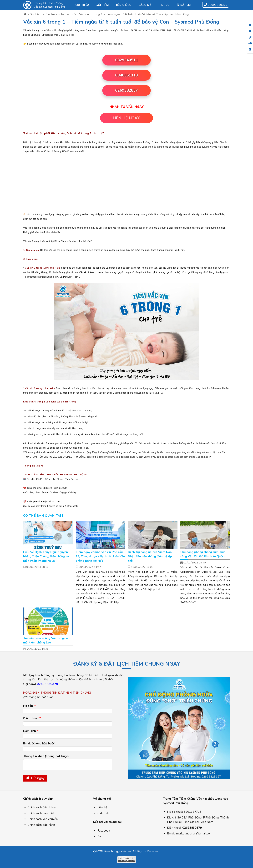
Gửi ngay (35, 778)
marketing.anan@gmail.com (194, 833)
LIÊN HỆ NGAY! (126, 118)
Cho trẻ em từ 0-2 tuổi (60, 14)
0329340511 (126, 60)
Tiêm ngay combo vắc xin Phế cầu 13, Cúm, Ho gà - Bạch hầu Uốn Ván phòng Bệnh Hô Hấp (100, 556)
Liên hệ (102, 807)
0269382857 (126, 90)
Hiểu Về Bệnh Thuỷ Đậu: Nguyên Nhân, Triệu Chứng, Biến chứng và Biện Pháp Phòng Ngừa (46, 556)
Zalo (100, 836)
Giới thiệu (82, 5)
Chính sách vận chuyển (43, 819)
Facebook (104, 831)
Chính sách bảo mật (41, 813)
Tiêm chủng (123, 5)
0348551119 (126, 75)
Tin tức (164, 5)
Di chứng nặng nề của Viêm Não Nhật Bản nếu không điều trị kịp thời (150, 556)
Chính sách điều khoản (42, 807)
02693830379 (216, 5)
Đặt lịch (185, 5)
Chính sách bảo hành (41, 825)
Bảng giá (145, 5)
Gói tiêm (102, 5)
